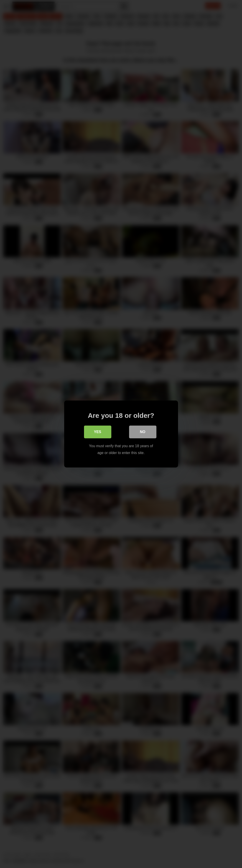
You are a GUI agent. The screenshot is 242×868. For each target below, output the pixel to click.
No (143, 432)
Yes (97, 432)
